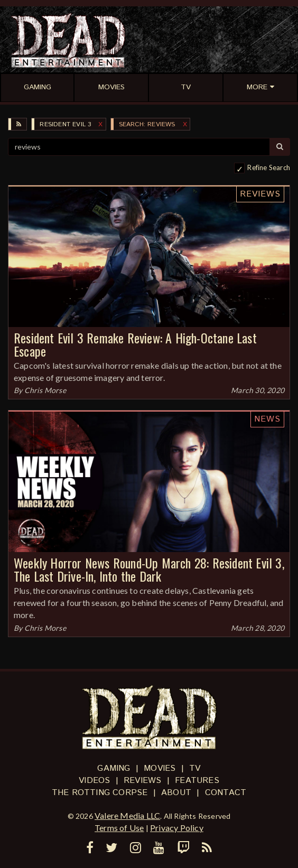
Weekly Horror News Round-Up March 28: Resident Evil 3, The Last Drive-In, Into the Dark (149, 569)
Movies (160, 768)
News (267, 419)
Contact (226, 793)
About (176, 793)
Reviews (260, 194)
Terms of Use (119, 828)
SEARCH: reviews (147, 124)
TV (195, 768)
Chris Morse (45, 390)
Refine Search (269, 167)
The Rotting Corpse (100, 793)
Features (197, 781)
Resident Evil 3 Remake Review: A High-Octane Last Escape (135, 344)
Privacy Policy (177, 828)
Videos (94, 781)
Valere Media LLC (127, 815)
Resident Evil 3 (65, 124)
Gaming (114, 768)
